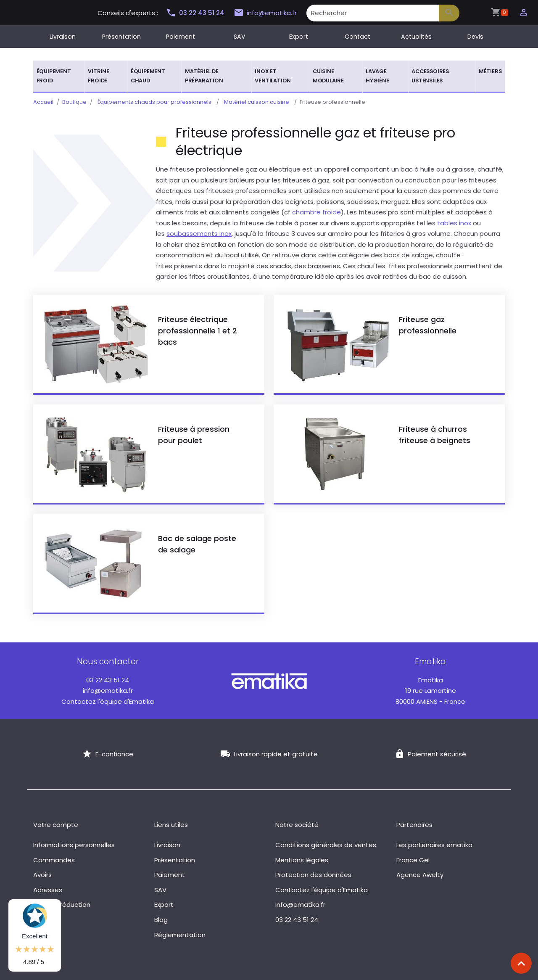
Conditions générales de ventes (326, 845)
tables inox (454, 223)
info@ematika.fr (265, 13)
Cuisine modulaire (328, 76)
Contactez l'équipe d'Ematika (108, 701)
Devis (475, 37)
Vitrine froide (99, 76)
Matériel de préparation (204, 76)
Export (299, 37)
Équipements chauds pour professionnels (152, 102)
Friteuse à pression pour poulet (194, 435)
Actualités (416, 37)
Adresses (48, 890)
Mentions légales (302, 860)
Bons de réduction (62, 905)
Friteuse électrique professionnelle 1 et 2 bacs (198, 331)
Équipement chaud (148, 76)
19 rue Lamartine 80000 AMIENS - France (430, 691)
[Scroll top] (521, 963)
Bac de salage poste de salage (197, 544)
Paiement (181, 37)
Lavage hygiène (377, 76)
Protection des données (313, 875)
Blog (161, 920)
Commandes (54, 860)
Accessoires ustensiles (430, 76)
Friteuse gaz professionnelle (428, 325)
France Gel (413, 860)
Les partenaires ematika (434, 845)
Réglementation (180, 935)
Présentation (121, 37)
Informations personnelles (74, 845)
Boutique (74, 102)
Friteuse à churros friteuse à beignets (435, 435)
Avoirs (42, 875)
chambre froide (316, 212)
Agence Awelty (420, 875)
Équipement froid (54, 76)
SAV (240, 37)
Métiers (490, 71)
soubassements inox (199, 234)
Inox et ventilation (273, 76)
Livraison (63, 37)
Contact (357, 37)
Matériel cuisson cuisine (251, 102)
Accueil (43, 102)
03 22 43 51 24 (195, 13)
